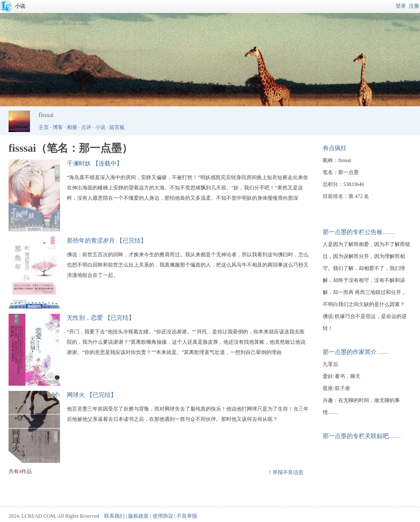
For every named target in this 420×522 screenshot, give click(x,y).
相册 (72, 127)
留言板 (117, 127)
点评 (86, 127)
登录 (401, 6)
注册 (414, 6)
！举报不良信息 (285, 472)
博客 (58, 127)
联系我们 (114, 516)
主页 (44, 127)
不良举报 (187, 516)
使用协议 (163, 516)
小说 (20, 6)
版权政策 (138, 516)
